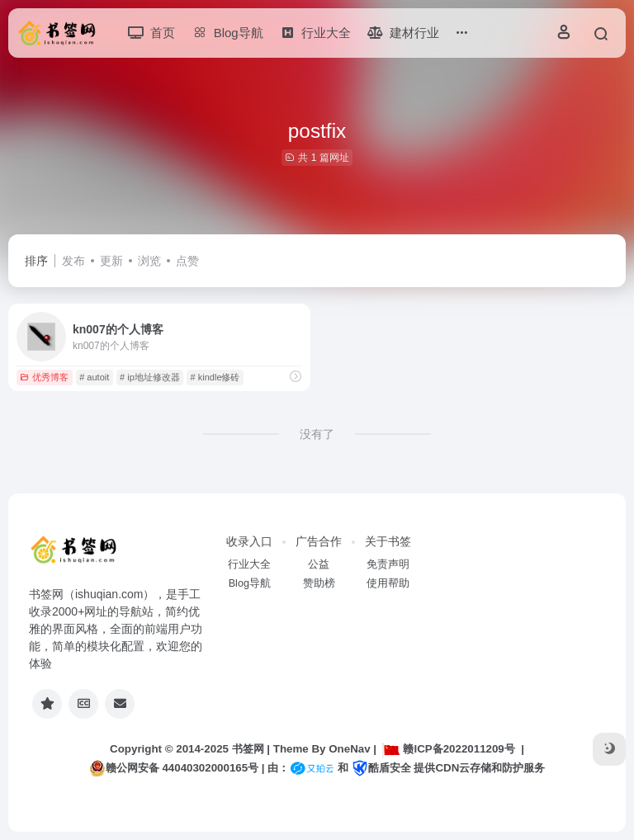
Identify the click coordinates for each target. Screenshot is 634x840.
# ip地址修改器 (150, 377)
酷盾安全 (381, 768)
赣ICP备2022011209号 (448, 749)
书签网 (248, 749)
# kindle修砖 (215, 377)
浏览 (149, 261)
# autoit (94, 377)
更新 (111, 261)
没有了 (317, 434)
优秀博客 (44, 377)
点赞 (187, 261)
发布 (73, 261)
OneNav (349, 749)
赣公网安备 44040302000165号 (174, 768)
